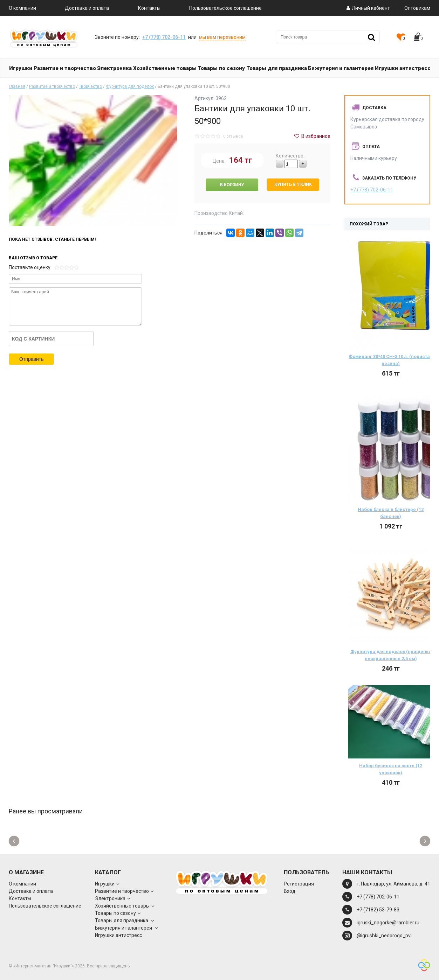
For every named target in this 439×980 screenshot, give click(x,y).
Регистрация (299, 884)
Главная (17, 86)
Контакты (149, 8)
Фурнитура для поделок (130, 86)
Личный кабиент (367, 8)
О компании (22, 8)
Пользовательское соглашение (225, 8)
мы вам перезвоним (222, 37)
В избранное (312, 136)
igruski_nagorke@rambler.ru (388, 923)
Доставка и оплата (87, 8)
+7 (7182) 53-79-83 (378, 910)
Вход (290, 891)
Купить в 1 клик (293, 184)
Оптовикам (417, 8)
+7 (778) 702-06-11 (164, 37)
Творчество (90, 86)
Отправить (31, 359)
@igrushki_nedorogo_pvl (384, 936)
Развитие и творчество (52, 86)
